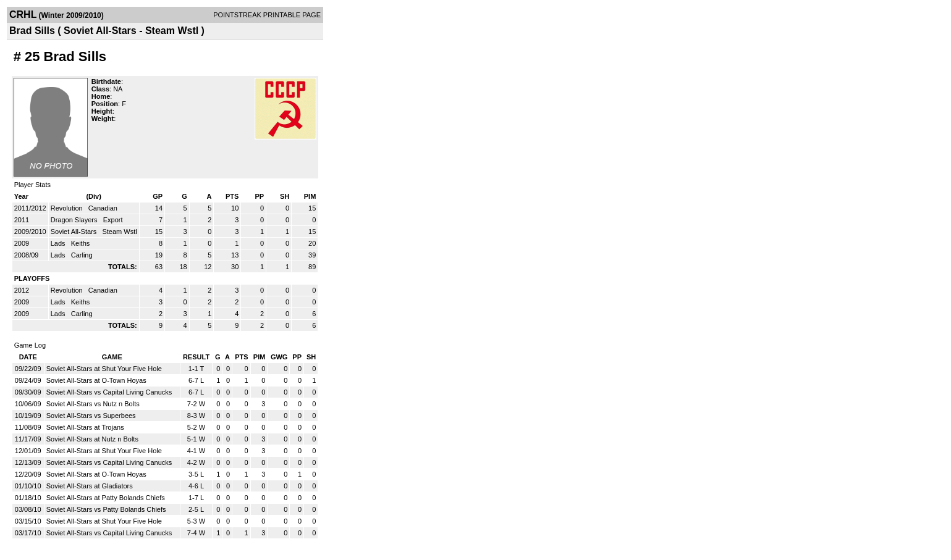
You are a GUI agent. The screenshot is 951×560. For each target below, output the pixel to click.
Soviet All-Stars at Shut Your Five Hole (104, 369)
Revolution (68, 208)
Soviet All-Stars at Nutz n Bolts (92, 439)
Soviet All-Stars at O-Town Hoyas (96, 380)
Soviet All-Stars (75, 232)
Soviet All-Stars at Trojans (85, 427)
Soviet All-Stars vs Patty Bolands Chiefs (106, 509)
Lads (59, 243)
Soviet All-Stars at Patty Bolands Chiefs (106, 498)
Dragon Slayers (75, 220)
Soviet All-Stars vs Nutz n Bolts (93, 404)
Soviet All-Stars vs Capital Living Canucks (109, 392)
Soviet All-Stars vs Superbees (91, 416)
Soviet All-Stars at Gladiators (90, 486)
